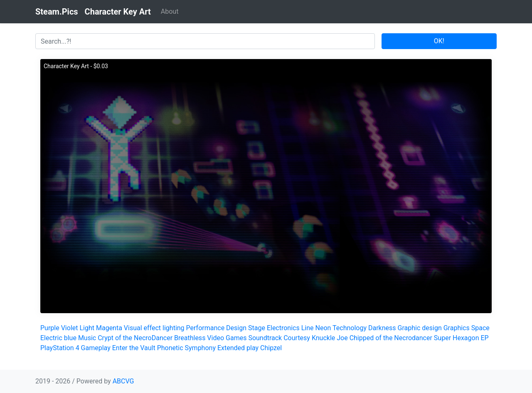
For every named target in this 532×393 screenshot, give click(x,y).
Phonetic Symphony (186, 348)
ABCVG (123, 381)
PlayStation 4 (60, 348)
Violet (70, 328)
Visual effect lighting (154, 328)
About (170, 11)
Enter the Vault (134, 348)
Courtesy (297, 338)
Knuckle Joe (330, 338)
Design (236, 328)
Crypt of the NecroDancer (135, 338)
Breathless (190, 338)
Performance (206, 328)
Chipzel (271, 348)
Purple (50, 328)
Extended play (238, 348)
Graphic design (420, 328)
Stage (257, 328)
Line (308, 328)
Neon (323, 328)
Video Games (227, 338)
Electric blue (58, 338)
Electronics (283, 328)
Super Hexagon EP (461, 338)
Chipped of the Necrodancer (391, 338)
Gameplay (96, 348)
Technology (350, 328)
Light (87, 328)
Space (480, 328)
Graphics (457, 328)
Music (87, 338)
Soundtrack (265, 338)
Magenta (109, 328)
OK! (439, 41)
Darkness (382, 328)
